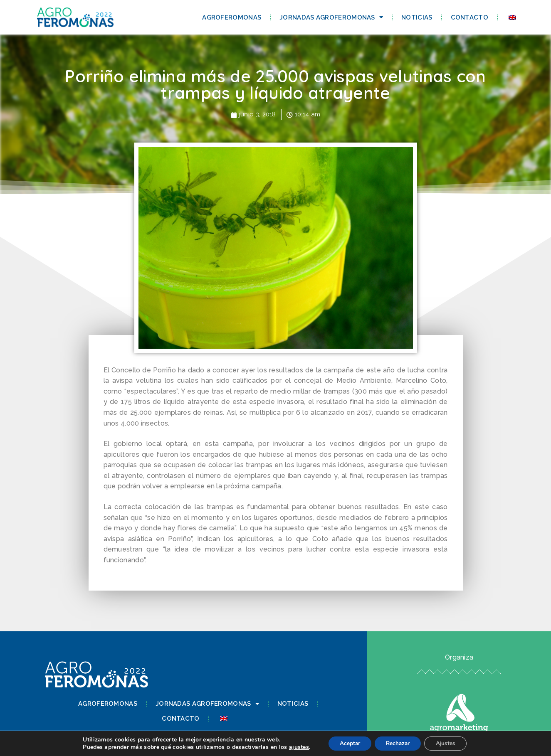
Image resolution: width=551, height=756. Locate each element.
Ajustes (449, 743)
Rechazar (398, 743)
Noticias (417, 17)
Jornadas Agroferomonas (331, 17)
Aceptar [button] (347, 743)
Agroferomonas (232, 17)
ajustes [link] (294, 747)
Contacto (469, 17)
